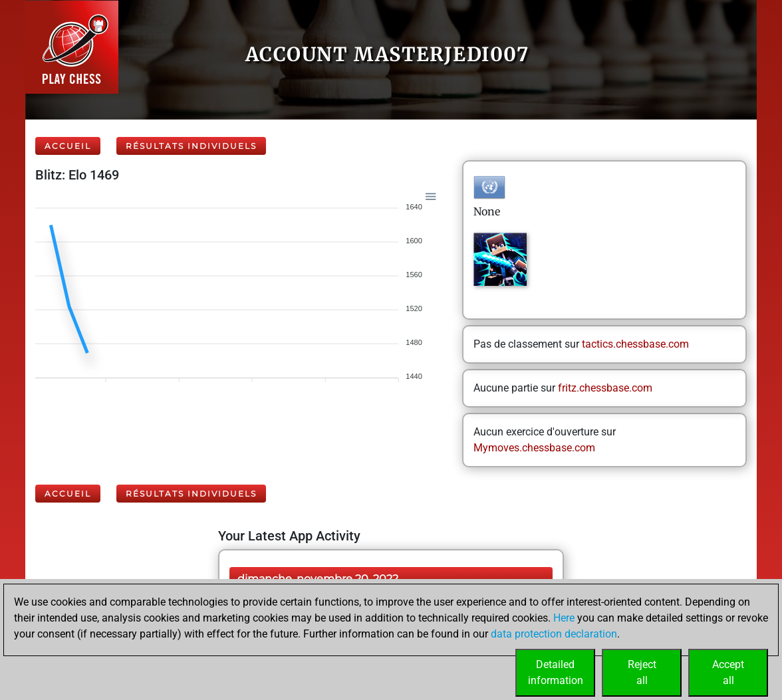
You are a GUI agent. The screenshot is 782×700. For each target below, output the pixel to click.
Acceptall (728, 672)
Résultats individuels (191, 146)
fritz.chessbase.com (605, 388)
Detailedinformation (556, 672)
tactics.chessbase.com (635, 344)
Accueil (68, 146)
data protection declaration (554, 634)
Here (564, 618)
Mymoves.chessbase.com (534, 448)
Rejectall (642, 672)
